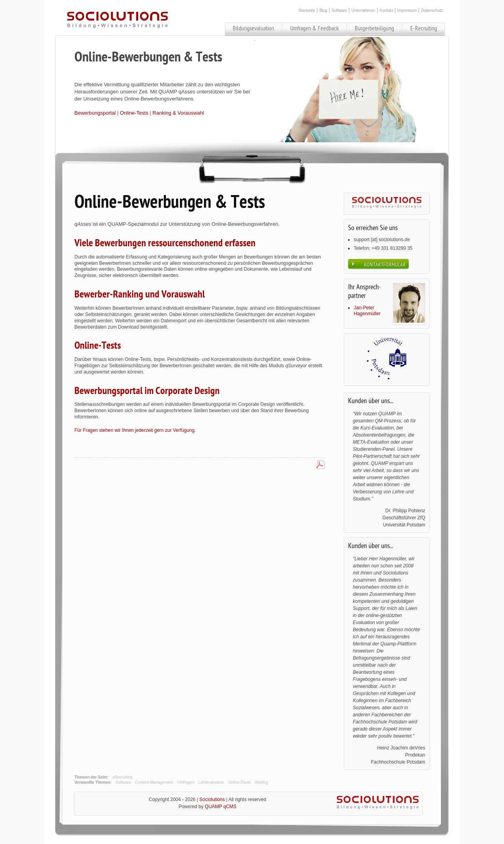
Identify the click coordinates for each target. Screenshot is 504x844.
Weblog (261, 782)
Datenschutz (432, 10)
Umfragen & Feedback (314, 28)
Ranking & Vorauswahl (178, 113)
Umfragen (186, 782)
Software (339, 10)
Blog (323, 10)
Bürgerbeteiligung (374, 28)
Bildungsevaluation (253, 28)
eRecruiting (123, 777)
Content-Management (154, 782)
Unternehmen (363, 10)
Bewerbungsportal (95, 113)
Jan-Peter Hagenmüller (367, 311)
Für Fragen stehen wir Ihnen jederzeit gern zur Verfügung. (135, 430)
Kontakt (386, 10)
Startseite (307, 10)
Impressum (407, 10)
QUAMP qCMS (220, 807)
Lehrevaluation (211, 782)
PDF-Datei (321, 465)
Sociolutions (212, 799)
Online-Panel (239, 782)
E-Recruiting (424, 28)
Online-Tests (134, 113)
